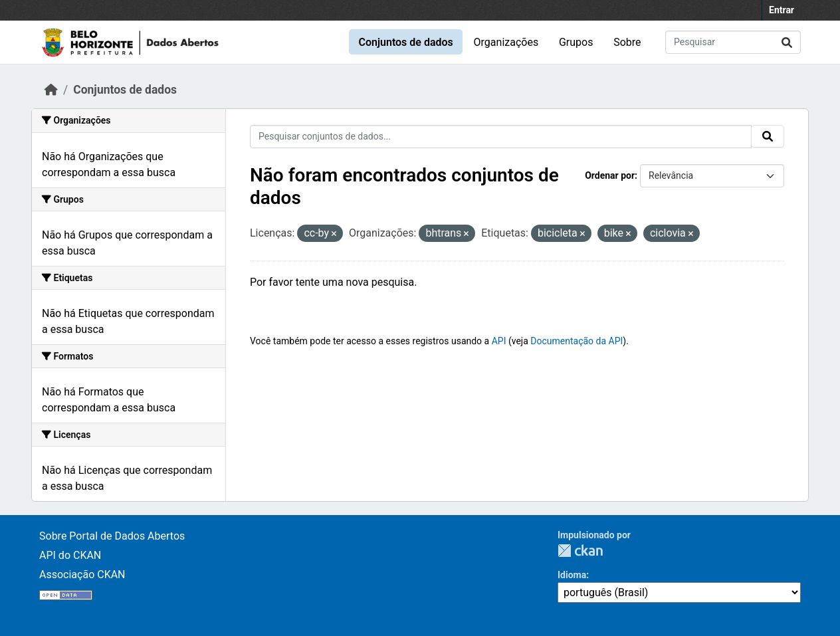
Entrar (782, 10)
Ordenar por (610, 175)
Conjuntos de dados (405, 42)
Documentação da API (577, 341)
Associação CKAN (82, 575)
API (499, 341)
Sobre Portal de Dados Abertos (112, 536)
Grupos (576, 42)
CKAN (580, 551)
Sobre (627, 42)
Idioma (572, 575)
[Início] (51, 90)
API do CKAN (70, 555)
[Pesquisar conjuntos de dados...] (733, 42)
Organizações (506, 42)
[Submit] (787, 42)
